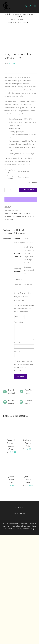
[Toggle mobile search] (31, 6)
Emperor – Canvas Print (28, 443)
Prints (7, 220)
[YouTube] (21, 513)
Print (33, 216)
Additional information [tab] (7, 231)
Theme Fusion (11, 529)
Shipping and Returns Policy (25, 529)
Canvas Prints (16, 210)
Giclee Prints (26, 216)
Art (10, 213)
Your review (19, 322)
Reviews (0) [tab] (7, 238)
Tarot (11, 220)
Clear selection (32, 182)
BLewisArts (24, 523)
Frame (19, 216)
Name (17, 343)
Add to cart (28, 190)
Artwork (14, 213)
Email (17, 352)
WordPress (23, 526)
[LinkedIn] (24, 513)
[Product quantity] (11, 190)
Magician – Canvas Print (11, 479)
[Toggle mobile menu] (35, 6)
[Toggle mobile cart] (26, 6)
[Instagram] (15, 513)
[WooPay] (21, 199)
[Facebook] (18, 513)
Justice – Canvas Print (28, 479)
